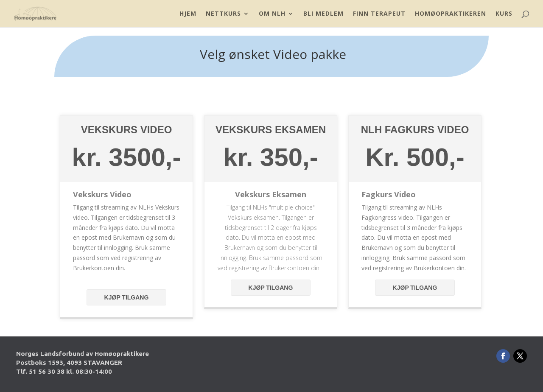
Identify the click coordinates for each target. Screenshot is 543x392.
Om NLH (272, 14)
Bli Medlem (323, 14)
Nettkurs (223, 14)
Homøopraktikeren (451, 14)
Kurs (504, 14)
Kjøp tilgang (127, 297)
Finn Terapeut (379, 14)
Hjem (188, 14)
